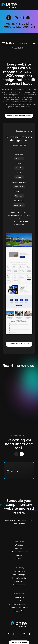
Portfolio (19, 559)
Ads (34, 43)
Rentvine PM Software (19, 608)
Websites (8, 43)
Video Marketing (19, 48)
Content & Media (19, 578)
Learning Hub (19, 597)
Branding (23, 43)
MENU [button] (35, 5)
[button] (9, 634)
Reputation (19, 581)
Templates (19, 555)
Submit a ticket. (19, 524)
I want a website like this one (19, 344)
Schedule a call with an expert (19, 116)
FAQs (19, 601)
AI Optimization (19, 585)
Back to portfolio (24, 131)
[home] (9, 5)
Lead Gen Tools (19, 571)
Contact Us (19, 611)
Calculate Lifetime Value (19, 604)
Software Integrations (19, 552)
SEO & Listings (19, 575)
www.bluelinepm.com (19, 145)
